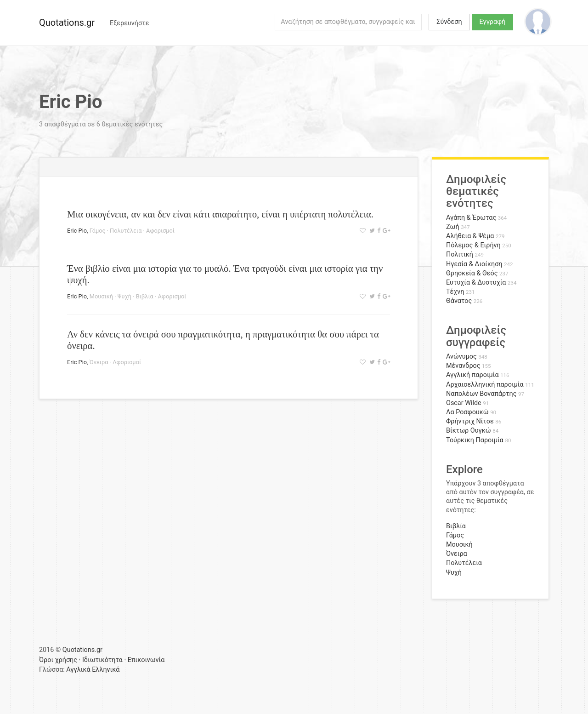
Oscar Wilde (464, 403)
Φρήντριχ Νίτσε (470, 421)
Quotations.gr (67, 23)
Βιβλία (145, 296)
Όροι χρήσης (58, 660)
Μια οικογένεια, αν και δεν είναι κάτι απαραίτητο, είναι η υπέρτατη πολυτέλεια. (220, 214)
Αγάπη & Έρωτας (471, 218)
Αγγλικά (78, 670)
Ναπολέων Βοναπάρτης (481, 394)
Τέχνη (455, 292)
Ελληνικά (106, 670)
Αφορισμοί (160, 231)
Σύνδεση (449, 22)
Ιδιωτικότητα (102, 660)
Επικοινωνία (146, 660)
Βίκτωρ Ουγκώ (469, 431)
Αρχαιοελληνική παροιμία (485, 385)
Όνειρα (99, 362)
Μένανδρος (463, 366)
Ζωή (453, 227)
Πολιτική (460, 254)
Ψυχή (124, 296)
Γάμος (98, 231)
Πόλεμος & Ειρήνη (473, 245)
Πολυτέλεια (126, 231)
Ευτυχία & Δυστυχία (476, 283)
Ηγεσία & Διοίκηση (474, 264)
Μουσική (101, 296)
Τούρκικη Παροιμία (475, 440)
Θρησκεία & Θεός (472, 273)
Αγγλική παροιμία (472, 375)
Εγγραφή (493, 22)
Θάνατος (459, 301)
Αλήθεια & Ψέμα (470, 236)
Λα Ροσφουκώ (467, 412)
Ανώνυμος (461, 357)
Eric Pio (77, 231)
